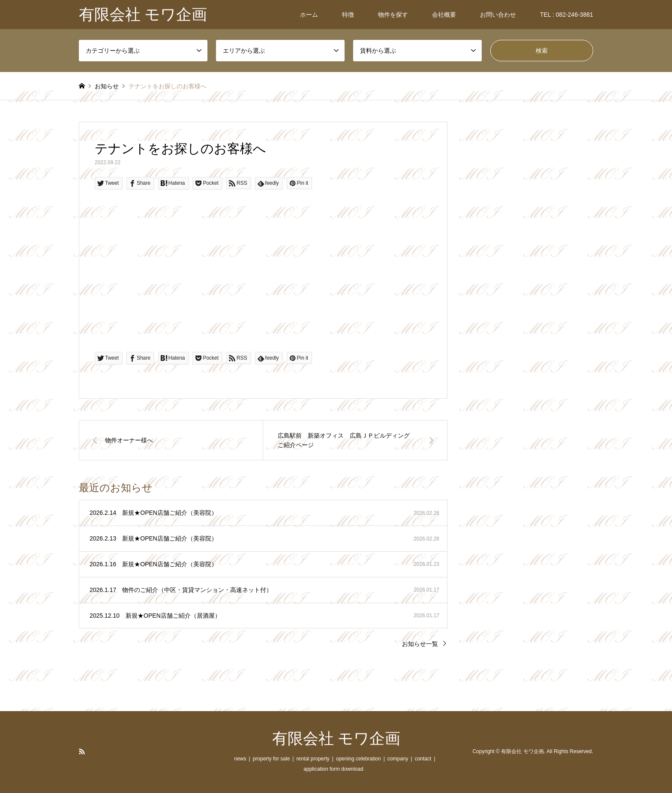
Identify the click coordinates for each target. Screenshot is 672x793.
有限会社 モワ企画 (336, 739)
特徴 (348, 15)
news (240, 759)
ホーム (309, 15)
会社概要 (444, 15)
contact (423, 759)
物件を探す (393, 15)
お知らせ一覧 (420, 644)
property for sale (271, 759)
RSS (82, 751)
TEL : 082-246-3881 (567, 15)
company (398, 759)
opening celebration (358, 759)
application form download (333, 769)
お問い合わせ (498, 15)
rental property (313, 759)
